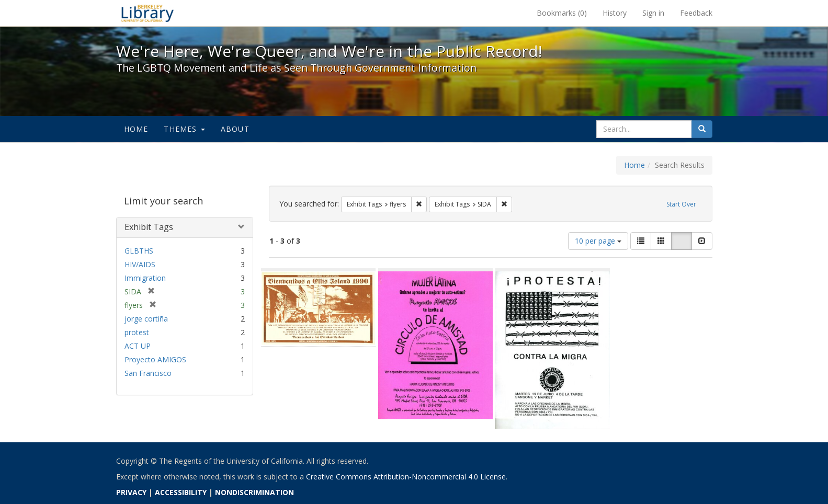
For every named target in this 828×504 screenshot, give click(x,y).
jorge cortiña (146, 319)
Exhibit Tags (149, 227)
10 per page (598, 241)
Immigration (145, 278)
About (235, 129)
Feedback (696, 13)
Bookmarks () (562, 13)
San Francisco (148, 373)
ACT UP (138, 346)
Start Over (681, 204)
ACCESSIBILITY (181, 492)
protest (137, 332)
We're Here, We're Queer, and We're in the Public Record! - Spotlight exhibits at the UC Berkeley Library (148, 13)
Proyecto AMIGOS (155, 359)
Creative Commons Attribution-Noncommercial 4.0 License (406, 477)
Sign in (653, 13)
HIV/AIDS (140, 264)
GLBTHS (139, 251)
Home (136, 129)
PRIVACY (131, 492)
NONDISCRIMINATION (254, 492)
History (615, 13)
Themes (184, 129)
